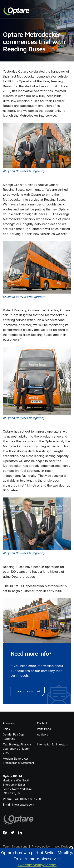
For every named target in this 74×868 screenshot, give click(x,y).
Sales (6, 729)
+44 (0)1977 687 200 (27, 799)
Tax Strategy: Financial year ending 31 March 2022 (17, 749)
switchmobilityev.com (37, 865)
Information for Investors (52, 744)
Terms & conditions (15, 846)
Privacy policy (41, 846)
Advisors (43, 734)
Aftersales (9, 723)
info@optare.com (23, 805)
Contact (42, 723)
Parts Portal (44, 729)
